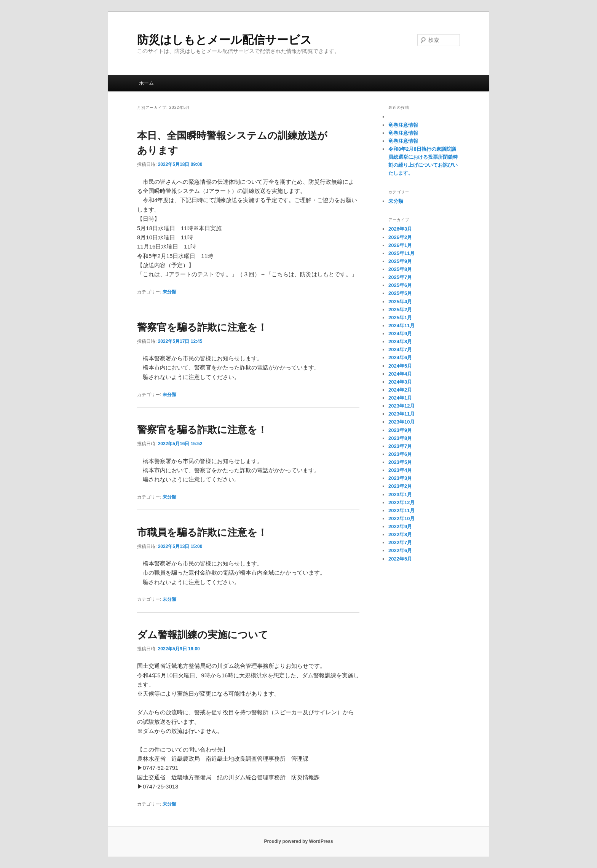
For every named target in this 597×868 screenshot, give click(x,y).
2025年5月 (400, 293)
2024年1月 (400, 398)
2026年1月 (400, 245)
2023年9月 (400, 430)
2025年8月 (400, 269)
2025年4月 (400, 302)
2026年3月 (400, 229)
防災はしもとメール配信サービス (224, 40)
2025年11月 (401, 253)
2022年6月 (400, 550)
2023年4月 (400, 470)
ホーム (146, 83)
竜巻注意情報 (403, 125)
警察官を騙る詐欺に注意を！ (202, 327)
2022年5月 (400, 559)
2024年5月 (400, 366)
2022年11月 (401, 510)
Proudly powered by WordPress (298, 841)
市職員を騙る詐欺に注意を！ (202, 532)
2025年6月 (400, 285)
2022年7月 (400, 542)
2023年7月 (400, 446)
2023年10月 (401, 422)
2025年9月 (400, 261)
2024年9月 (400, 334)
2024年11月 (401, 326)
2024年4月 (400, 374)
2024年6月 (400, 358)
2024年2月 (400, 390)
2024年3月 (400, 382)
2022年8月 (400, 534)
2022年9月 (400, 526)
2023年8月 (400, 438)
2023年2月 (400, 486)
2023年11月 (401, 414)
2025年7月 (400, 277)
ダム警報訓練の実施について (203, 635)
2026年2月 (400, 237)
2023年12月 (401, 406)
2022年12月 (401, 502)
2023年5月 (400, 462)
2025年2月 (400, 310)
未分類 (169, 292)
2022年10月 (401, 518)
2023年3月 (400, 478)
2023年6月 (400, 454)
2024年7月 (400, 350)
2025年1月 (400, 318)
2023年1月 (400, 495)
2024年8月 (400, 342)
